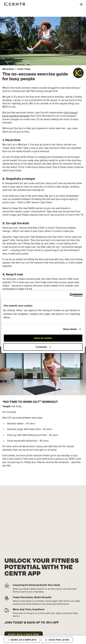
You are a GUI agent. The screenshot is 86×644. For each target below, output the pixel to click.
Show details (70, 329)
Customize (43, 347)
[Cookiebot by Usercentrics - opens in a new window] (70, 295)
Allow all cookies (43, 338)
